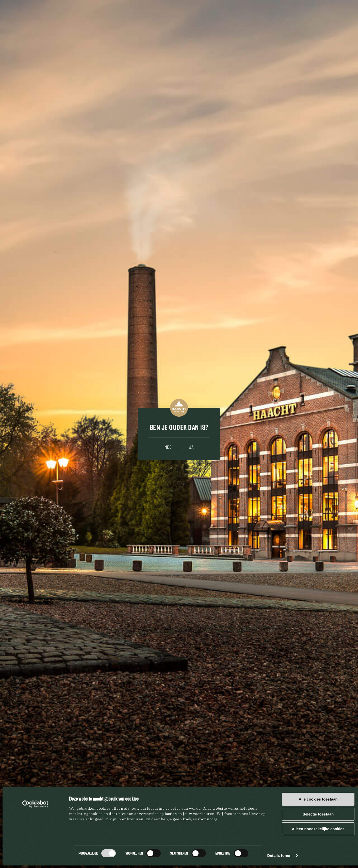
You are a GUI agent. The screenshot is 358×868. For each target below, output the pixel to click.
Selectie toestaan (318, 814)
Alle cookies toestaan (318, 799)
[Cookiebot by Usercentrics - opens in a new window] (35, 804)
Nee (168, 447)
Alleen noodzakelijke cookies (318, 829)
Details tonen (279, 855)
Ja (191, 447)
